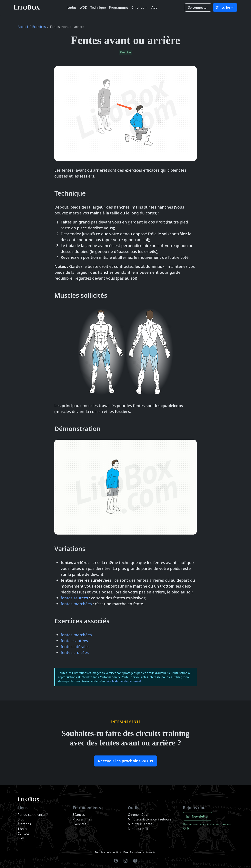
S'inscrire (223, 7)
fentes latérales (75, 647)
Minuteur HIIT (138, 829)
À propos (24, 824)
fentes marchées (76, 604)
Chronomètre (138, 815)
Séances (79, 815)
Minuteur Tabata (140, 824)
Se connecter (198, 7)
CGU (21, 838)
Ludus (72, 7)
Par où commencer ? (33, 815)
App (154, 7)
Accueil (23, 27)
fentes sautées (74, 598)
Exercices (39, 27)
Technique (98, 7)
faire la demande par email (123, 681)
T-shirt (22, 829)
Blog (21, 819)
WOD (83, 7)
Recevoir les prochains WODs (125, 761)
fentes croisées (75, 652)
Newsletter (197, 816)
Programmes (119, 7)
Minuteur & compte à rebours (150, 819)
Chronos (138, 7)
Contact (23, 833)
